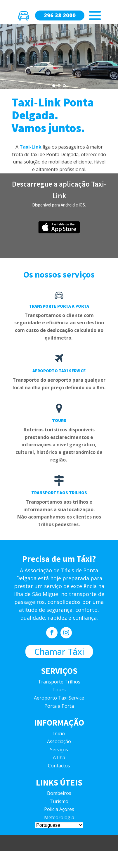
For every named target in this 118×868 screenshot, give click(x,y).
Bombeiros (59, 793)
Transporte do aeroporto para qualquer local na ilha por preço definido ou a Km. (59, 384)
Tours (59, 690)
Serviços (59, 750)
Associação (59, 741)
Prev (8, 57)
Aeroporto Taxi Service (59, 698)
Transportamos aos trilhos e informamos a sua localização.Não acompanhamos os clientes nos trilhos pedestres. (59, 513)
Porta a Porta (59, 706)
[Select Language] (59, 825)
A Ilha (59, 757)
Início (59, 733)
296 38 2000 (60, 15)
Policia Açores (59, 809)
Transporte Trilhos (59, 682)
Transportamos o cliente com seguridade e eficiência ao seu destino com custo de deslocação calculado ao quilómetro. (59, 327)
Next (110, 57)
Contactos (59, 766)
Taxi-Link (31, 147)
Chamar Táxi (59, 651)
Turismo (59, 801)
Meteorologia (59, 817)
